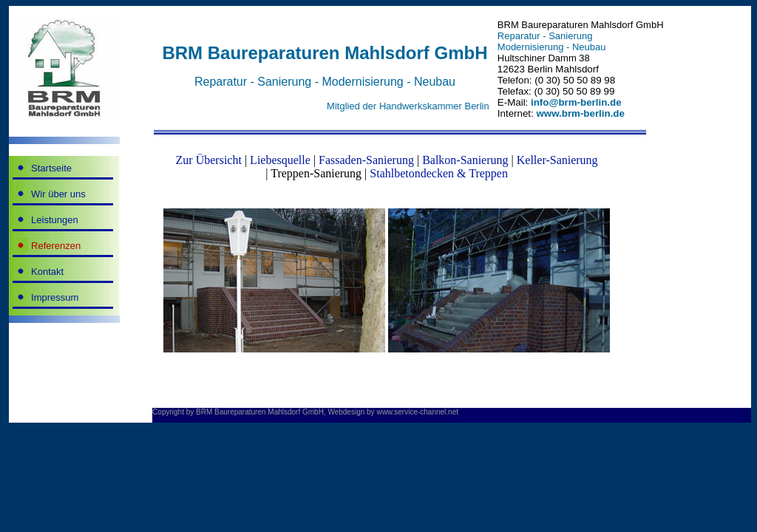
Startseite (51, 168)
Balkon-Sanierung (465, 160)
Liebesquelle (280, 160)
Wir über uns (58, 194)
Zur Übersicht (209, 160)
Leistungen (55, 220)
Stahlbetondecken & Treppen (439, 173)
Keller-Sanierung (557, 160)
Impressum (55, 297)
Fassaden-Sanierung (366, 160)
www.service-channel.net (417, 412)
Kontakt (47, 272)
